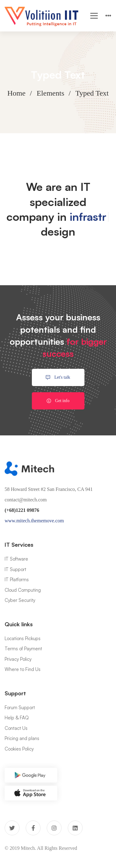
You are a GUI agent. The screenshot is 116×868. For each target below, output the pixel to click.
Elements (50, 93)
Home (17, 93)
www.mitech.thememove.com (34, 521)
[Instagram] (54, 828)
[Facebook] (33, 828)
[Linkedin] (75, 828)
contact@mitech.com (26, 500)
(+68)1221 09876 (22, 510)
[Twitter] (12, 828)
